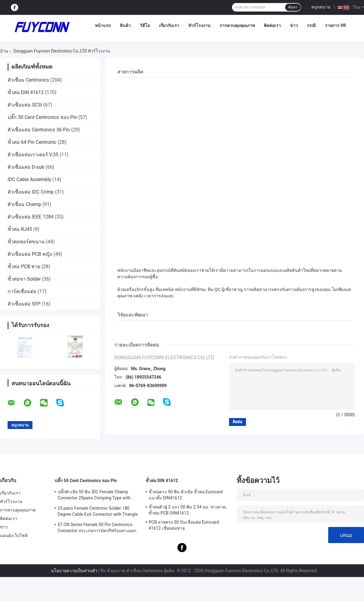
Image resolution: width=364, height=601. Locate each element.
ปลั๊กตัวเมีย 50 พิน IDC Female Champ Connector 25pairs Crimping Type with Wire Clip (94, 496)
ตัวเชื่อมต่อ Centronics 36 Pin (39, 130)
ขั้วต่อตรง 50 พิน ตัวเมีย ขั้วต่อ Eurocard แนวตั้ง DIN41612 (186, 495)
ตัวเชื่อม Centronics (28, 80)
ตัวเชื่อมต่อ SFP (24, 304)
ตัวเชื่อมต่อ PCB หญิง (30, 254)
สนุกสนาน (321, 7)
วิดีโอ (145, 25)
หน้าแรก (103, 25)
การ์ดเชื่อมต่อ (22, 291)
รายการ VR (335, 25)
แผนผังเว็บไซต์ (14, 535)
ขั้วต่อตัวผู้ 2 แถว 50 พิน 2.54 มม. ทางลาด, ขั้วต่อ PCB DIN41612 (188, 510)
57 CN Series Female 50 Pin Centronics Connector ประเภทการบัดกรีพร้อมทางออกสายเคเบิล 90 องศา (97, 528)
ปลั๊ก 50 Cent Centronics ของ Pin (42, 117)
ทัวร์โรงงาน (199, 25)
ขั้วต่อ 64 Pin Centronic (32, 142)
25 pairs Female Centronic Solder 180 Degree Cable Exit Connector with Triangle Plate (98, 512)
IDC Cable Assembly (29, 179)
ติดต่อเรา (272, 25)
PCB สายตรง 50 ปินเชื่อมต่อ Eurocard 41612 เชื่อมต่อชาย (184, 525)
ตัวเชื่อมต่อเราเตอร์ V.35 (33, 155)
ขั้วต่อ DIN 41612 (26, 92)
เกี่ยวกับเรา (169, 25)
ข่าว (294, 25)
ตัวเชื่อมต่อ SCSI (25, 105)
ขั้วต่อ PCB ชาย (24, 267)
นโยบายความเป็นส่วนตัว (74, 571)
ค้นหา (293, 7)
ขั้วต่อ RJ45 (20, 229)
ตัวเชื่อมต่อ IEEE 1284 (31, 217)
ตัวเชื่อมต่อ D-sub (26, 167)
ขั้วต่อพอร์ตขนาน (26, 242)
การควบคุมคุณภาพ (237, 25)
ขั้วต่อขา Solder (24, 279)
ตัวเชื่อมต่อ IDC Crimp (31, 192)
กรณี (311, 25)
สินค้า (125, 25)
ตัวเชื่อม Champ (24, 204)
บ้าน (4, 51)
